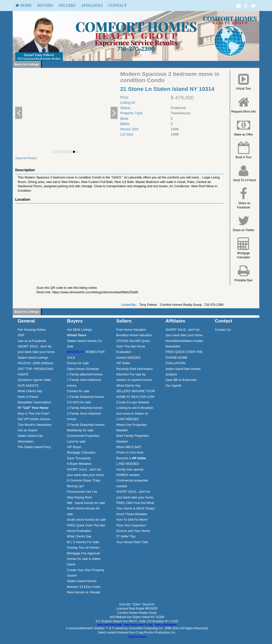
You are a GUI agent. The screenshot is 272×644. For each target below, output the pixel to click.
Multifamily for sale (80, 430)
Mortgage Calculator (81, 452)
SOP (21, 335)
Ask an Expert (28, 430)
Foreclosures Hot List (82, 492)
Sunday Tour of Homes (83, 548)
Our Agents (174, 386)
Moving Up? (75, 486)
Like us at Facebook (32, 341)
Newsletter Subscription (34, 402)
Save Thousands (79, 458)
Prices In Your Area (130, 452)
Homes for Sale (78, 363)
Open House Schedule (83, 369)
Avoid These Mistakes (132, 514)
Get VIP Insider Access (34, 419)
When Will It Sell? (129, 447)
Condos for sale (78, 391)
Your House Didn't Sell (132, 542)
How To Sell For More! (132, 520)
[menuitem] (24, 5)
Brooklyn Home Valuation (134, 335)
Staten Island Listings (33, 358)
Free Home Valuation (131, 330)
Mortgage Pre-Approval (83, 553)
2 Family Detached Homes (86, 425)
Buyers (45, 5)
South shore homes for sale (87, 520)
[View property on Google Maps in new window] (118, 241)
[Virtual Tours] (77, 335)
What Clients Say (30, 391)
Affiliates (92, 5)
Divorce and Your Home (133, 531)
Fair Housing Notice (32, 330)
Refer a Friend (28, 397)
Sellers (67, 5)
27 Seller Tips (126, 536)
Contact (118, 5)
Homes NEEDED (128, 358)
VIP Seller (123, 363)
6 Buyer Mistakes (79, 464)
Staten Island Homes (82, 581)
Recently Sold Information (135, 369)
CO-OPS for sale (79, 402)
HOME (24, 5)
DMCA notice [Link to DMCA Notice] (137, 637)
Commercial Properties (83, 436)
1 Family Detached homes (86, 397)
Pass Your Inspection (131, 525)
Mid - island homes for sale (86, 503)
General (26, 321)
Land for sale (76, 441)
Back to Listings (27, 64)
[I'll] (33, 408)
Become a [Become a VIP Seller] (131, 458)
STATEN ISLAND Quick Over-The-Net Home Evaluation (133, 346)
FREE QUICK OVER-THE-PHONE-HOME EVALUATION (185, 357)
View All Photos (26, 158)
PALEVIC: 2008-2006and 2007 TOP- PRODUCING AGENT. (36, 369)
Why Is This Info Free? (34, 413)
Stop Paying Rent (79, 497)
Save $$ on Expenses (181, 380)
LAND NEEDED (128, 419)
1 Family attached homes (85, 374)
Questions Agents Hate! (34, 380)
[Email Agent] (238, 5)
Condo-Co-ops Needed (133, 402)
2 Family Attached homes (85, 408)
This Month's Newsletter (35, 425)
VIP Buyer (74, 447)
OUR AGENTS (28, 386)
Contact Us (223, 330)
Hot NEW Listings (79, 330)
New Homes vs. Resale (84, 592)
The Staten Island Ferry (34, 447)
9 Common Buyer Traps (84, 480)
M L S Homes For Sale (83, 542)
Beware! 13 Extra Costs (84, 587)
